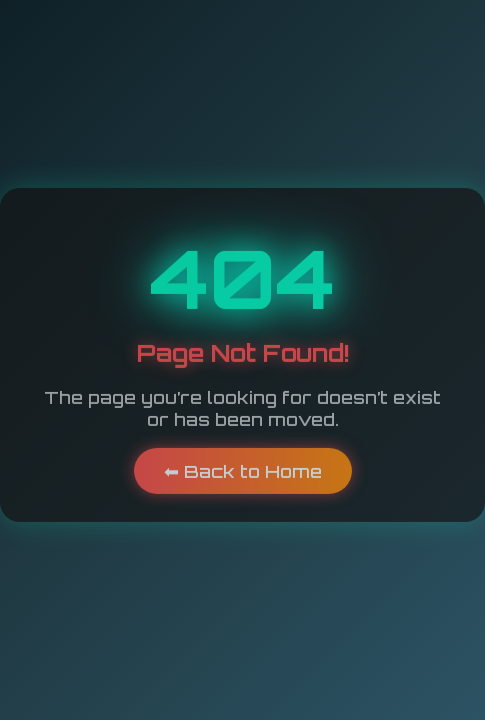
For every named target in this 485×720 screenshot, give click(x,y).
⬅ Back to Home (243, 469)
